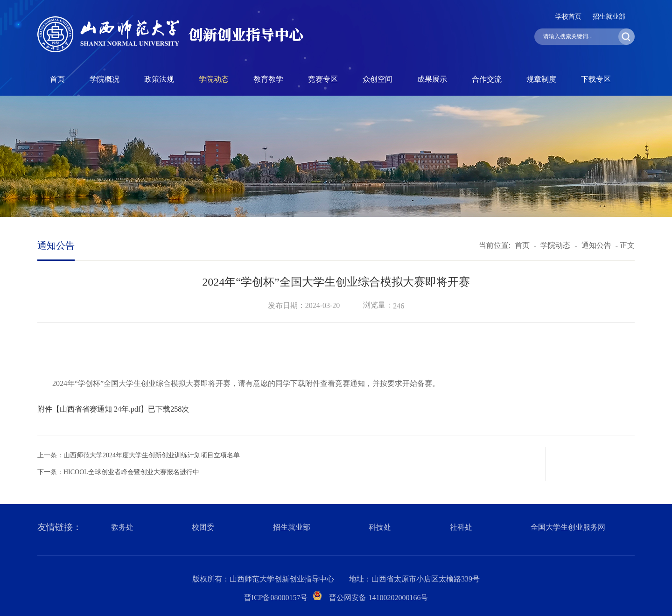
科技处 (380, 527)
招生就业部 (609, 17)
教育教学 (268, 79)
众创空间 (378, 79)
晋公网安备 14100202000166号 (378, 598)
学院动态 (214, 79)
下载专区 (596, 79)
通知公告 (596, 245)
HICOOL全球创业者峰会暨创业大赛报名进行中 (131, 472)
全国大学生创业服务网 (568, 527)
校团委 (203, 527)
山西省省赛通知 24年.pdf (100, 409)
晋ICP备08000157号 (276, 598)
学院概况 (105, 79)
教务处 (122, 527)
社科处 (461, 527)
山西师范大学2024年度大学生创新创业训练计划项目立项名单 (152, 455)
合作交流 (487, 79)
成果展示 (432, 79)
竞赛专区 (323, 79)
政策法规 (159, 79)
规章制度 (541, 79)
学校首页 (568, 17)
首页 (57, 79)
